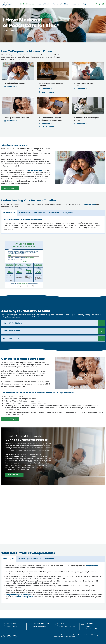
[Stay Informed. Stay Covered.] (7, 4)
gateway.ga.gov (35, 170)
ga (14, 317)
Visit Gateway (9, 188)
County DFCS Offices (39, 626)
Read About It (12, 86)
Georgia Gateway (12, 626)
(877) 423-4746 (70, 626)
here (30, 461)
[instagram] (103, 4)
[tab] (9, 213)
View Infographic (48, 92)
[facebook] (96, 4)
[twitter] (100, 4)
